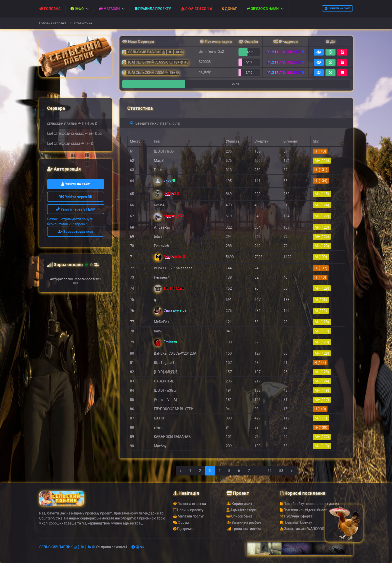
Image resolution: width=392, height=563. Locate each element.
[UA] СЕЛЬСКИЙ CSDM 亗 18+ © (70, 144)
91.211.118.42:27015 (285, 62)
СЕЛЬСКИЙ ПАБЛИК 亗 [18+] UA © (72, 124)
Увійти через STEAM (76, 209)
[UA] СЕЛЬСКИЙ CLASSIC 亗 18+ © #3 (74, 134)
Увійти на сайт (337, 8)
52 (269, 471)
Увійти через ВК (76, 197)
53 (281, 471)
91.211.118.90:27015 (285, 73)
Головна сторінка (53, 23)
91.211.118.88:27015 (285, 52)
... (259, 471)
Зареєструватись (76, 232)
